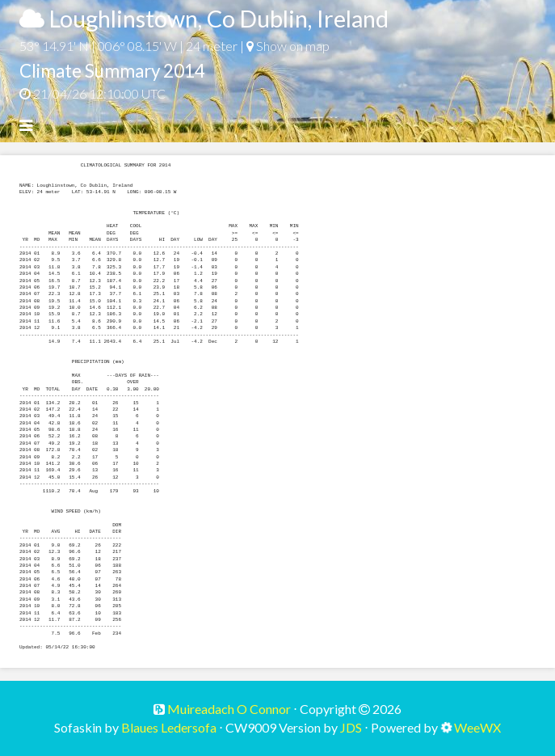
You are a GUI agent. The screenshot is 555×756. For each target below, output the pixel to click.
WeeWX (477, 727)
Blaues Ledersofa (169, 727)
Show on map (288, 46)
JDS (351, 727)
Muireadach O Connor (228, 709)
